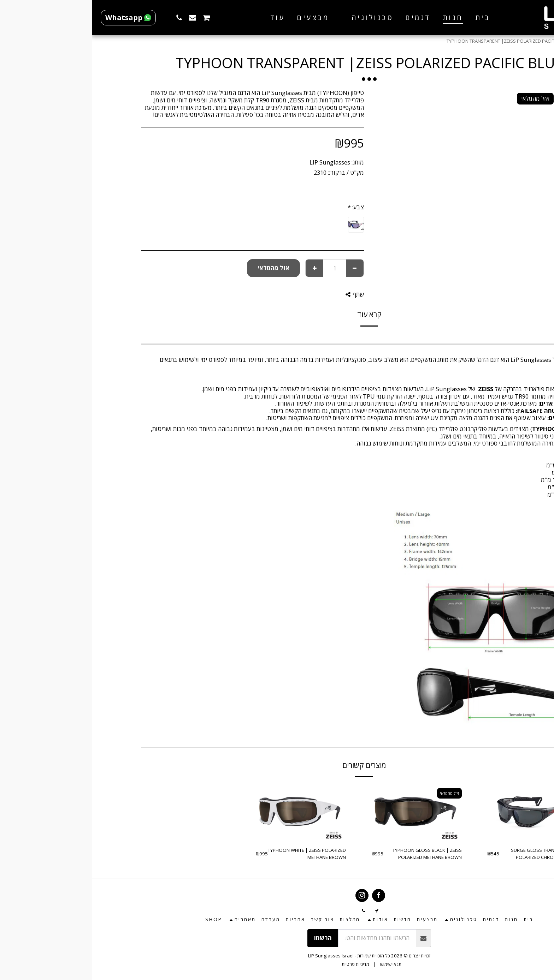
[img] (440, 813)
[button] (275, 18)
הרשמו (231, 938)
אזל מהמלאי (181, 268)
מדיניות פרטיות (263, 964)
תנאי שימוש (299, 964)
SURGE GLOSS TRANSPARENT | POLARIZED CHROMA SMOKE (452, 854)
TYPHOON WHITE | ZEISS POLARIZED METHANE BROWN (215, 854)
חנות (488, 41)
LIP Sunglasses (238, 162)
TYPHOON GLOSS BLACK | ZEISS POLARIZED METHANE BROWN (335, 854)
